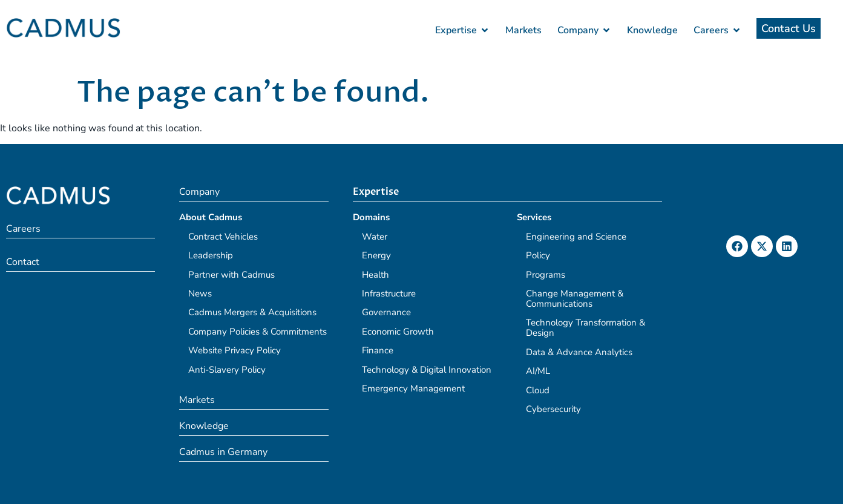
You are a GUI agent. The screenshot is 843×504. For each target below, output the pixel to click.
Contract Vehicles (223, 237)
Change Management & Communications (575, 299)
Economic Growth (398, 332)
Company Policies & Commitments (257, 332)
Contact (23, 262)
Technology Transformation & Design (586, 328)
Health (376, 275)
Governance (386, 312)
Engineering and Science (576, 237)
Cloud (538, 390)
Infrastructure (389, 293)
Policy (538, 255)
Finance (378, 350)
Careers (23, 229)
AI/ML (538, 371)
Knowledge (204, 426)
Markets (197, 400)
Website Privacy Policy (235, 350)
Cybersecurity (553, 409)
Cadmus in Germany (223, 452)
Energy (376, 255)
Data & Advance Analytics (579, 352)
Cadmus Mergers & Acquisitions (252, 312)
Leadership (211, 255)
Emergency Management (413, 388)
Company (199, 192)
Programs (546, 275)
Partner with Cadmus (231, 275)
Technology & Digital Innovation (427, 370)
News (200, 293)
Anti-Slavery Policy (227, 370)
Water (375, 237)
